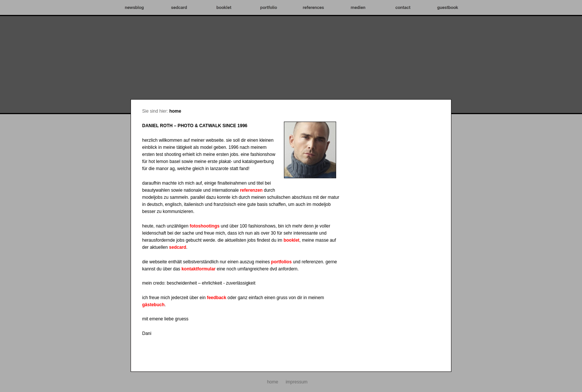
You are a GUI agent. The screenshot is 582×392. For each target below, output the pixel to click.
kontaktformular (198, 269)
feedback (216, 298)
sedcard (178, 247)
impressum (297, 382)
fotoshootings (204, 226)
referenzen (251, 190)
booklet (292, 240)
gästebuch (153, 305)
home (175, 111)
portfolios (281, 262)
